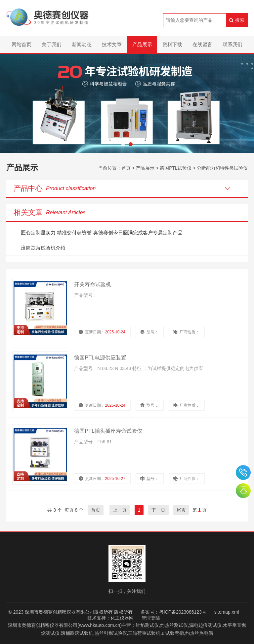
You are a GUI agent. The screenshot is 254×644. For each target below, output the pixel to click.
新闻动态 (82, 44)
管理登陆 (151, 618)
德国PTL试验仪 (176, 168)
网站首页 (21, 44)
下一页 (158, 510)
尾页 (181, 510)
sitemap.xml (227, 612)
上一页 (120, 510)
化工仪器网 (122, 618)
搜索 (240, 20)
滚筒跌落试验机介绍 (43, 248)
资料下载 (172, 44)
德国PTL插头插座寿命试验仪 (108, 431)
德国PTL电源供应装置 (100, 358)
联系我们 (233, 44)
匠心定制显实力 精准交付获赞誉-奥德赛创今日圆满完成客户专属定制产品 (102, 233)
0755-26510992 (243, 473)
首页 (126, 168)
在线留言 (202, 44)
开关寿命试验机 (93, 284)
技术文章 (112, 44)
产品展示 (142, 44)
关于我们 (52, 44)
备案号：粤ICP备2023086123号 (173, 612)
